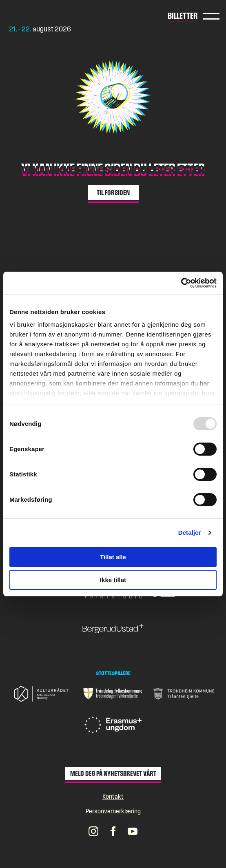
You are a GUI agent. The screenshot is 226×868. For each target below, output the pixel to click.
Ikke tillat (113, 580)
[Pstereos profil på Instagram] (93, 830)
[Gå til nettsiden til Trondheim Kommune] (184, 694)
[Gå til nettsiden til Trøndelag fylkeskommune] (113, 694)
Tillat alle (113, 557)
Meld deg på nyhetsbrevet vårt (113, 773)
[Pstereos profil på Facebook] (113, 830)
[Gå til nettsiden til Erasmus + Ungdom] (113, 725)
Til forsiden (113, 193)
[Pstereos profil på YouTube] (133, 830)
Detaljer (190, 533)
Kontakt (113, 796)
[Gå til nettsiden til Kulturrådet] (42, 694)
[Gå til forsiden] (43, 16)
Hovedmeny (211, 16)
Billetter (183, 15)
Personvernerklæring (113, 811)
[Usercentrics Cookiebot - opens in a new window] (181, 283)
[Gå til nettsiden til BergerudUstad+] (113, 628)
